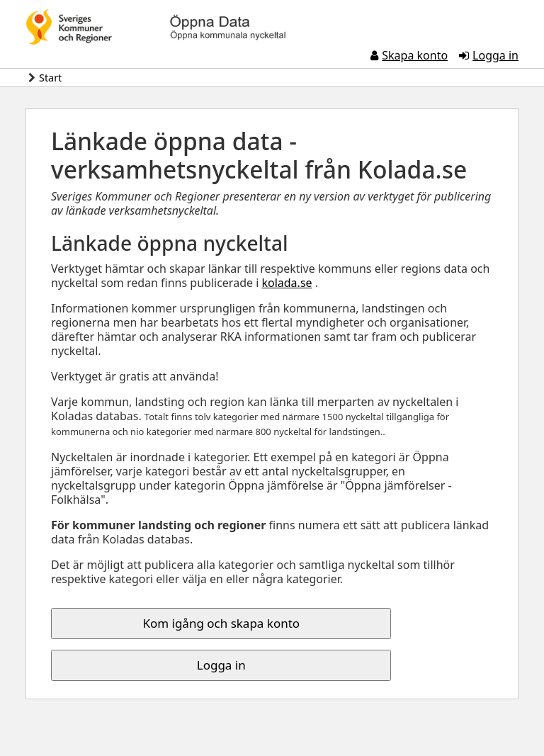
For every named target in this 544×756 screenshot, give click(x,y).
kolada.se (287, 283)
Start (50, 78)
